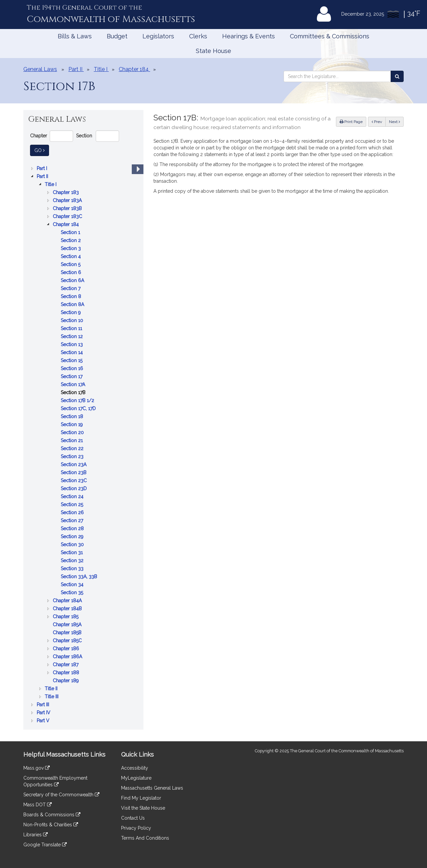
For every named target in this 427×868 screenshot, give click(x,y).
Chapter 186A (68, 657)
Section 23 (73, 457)
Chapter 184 (66, 224)
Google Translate (45, 845)
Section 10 (73, 320)
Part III (44, 705)
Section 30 (73, 545)
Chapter (39, 136)
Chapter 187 (66, 665)
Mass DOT (38, 805)
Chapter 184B (68, 609)
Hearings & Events (249, 36)
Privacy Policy (136, 828)
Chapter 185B (68, 633)
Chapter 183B (68, 208)
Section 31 (72, 553)
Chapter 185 (66, 617)
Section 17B (74, 392)
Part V (44, 721)
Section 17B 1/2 (78, 400)
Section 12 (72, 336)
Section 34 (73, 585)
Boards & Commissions (52, 815)
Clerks (198, 36)
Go (42, 150)
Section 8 (72, 296)
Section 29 (73, 537)
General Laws (40, 69)
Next (394, 122)
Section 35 (73, 593)
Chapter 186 (67, 649)
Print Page (351, 122)
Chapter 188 (67, 673)
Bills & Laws (75, 36)
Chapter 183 (66, 192)
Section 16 (73, 368)
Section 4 (71, 256)
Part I (43, 168)
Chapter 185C (68, 641)
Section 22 (73, 449)
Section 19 (72, 424)
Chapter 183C (68, 216)
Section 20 (73, 432)
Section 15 (72, 360)
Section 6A (73, 280)
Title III (52, 697)
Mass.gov (37, 768)
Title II (52, 689)
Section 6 (72, 272)
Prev (379, 121)
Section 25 (73, 505)
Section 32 (73, 561)
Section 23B (74, 473)
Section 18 (73, 416)
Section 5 (71, 264)
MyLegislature (136, 778)
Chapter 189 (66, 681)
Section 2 (71, 240)
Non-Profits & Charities (51, 825)
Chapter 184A (68, 601)
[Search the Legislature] (397, 76)
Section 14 (72, 352)
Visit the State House (143, 808)
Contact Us (133, 818)
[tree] (83, 445)
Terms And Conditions (145, 838)
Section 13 (72, 344)
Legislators (158, 36)
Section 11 (72, 328)
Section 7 (71, 288)
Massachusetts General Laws (152, 788)
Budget (117, 36)
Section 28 (73, 529)
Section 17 (72, 376)
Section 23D (74, 489)
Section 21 (72, 441)
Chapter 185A (68, 625)
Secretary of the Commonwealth (61, 795)
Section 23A (74, 465)
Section (84, 136)
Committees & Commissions (330, 36)
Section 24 (73, 497)
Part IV (44, 713)
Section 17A (74, 384)
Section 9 (71, 312)
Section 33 (73, 569)
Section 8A (73, 304)
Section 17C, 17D (79, 408)
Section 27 (73, 521)
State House (213, 51)
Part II (43, 176)
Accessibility (135, 768)
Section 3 (71, 248)
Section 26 (73, 513)
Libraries (36, 835)
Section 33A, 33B (80, 577)
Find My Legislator (141, 798)
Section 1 (71, 232)
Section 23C (74, 481)
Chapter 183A (68, 200)
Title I (51, 184)
